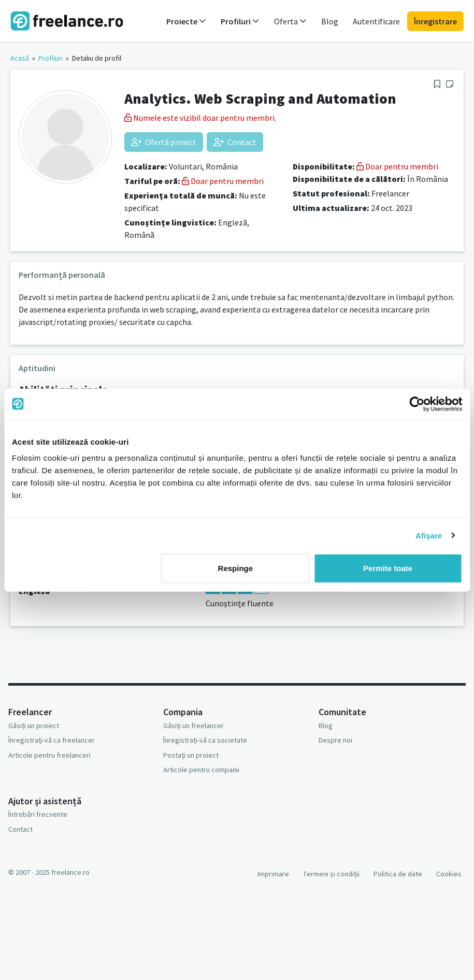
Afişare (429, 535)
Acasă (20, 58)
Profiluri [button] (240, 21)
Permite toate (388, 568)
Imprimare (273, 874)
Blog (330, 21)
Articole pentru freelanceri (49, 755)
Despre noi (335, 740)
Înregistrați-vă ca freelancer (52, 740)
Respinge (236, 568)
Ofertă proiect (164, 142)
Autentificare (376, 21)
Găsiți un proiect (34, 726)
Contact (235, 142)
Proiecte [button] (186, 21)
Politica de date (398, 874)
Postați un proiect (191, 755)
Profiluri (51, 58)
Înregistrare (435, 21)
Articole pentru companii (201, 770)
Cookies (449, 874)
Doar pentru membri (223, 181)
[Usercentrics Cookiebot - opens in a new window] (417, 404)
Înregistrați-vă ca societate (205, 740)
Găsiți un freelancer (193, 726)
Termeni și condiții (331, 874)
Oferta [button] (290, 21)
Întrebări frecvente (38, 814)
